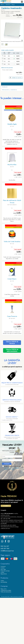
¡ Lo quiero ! (6, 552)
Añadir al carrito (17, 78)
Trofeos (2, 627)
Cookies (2, 619)
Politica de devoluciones (6, 638)
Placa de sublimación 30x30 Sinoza (12, 248)
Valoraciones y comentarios (9, 136)
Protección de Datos (5, 617)
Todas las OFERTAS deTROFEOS (12, 389)
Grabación (5, 133)
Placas (13, 5)
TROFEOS (8, 5)
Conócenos (3, 613)
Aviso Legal (12, 516)
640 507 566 (5, 595)
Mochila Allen (12, 211)
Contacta (3, 614)
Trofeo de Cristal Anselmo (12, 288)
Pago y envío (4, 635)
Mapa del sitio (4, 620)
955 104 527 (5, 592)
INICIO (2, 5)
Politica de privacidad (9, 514)
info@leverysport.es (7, 597)
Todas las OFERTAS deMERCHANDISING (12, 397)
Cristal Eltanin (12, 325)
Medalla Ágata (12, 170)
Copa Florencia (12, 362)
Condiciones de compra (6, 637)
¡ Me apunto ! (7, 510)
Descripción (5, 84)
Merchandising (4, 628)
